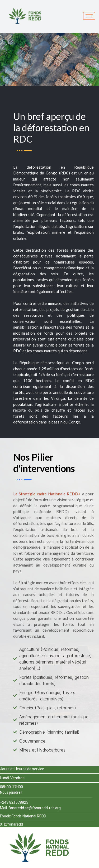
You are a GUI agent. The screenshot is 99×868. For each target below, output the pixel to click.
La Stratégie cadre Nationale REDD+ (47, 494)
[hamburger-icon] (89, 16)
